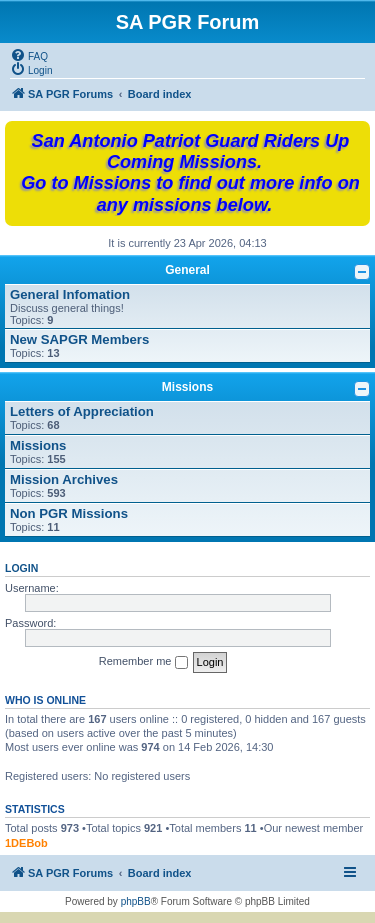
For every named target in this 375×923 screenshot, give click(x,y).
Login (21, 568)
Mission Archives (64, 479)
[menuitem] (29, 55)
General (187, 270)
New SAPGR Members (79, 339)
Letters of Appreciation (82, 411)
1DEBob (26, 843)
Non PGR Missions (69, 513)
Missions (187, 387)
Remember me (143, 662)
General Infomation (70, 294)
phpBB (136, 901)
